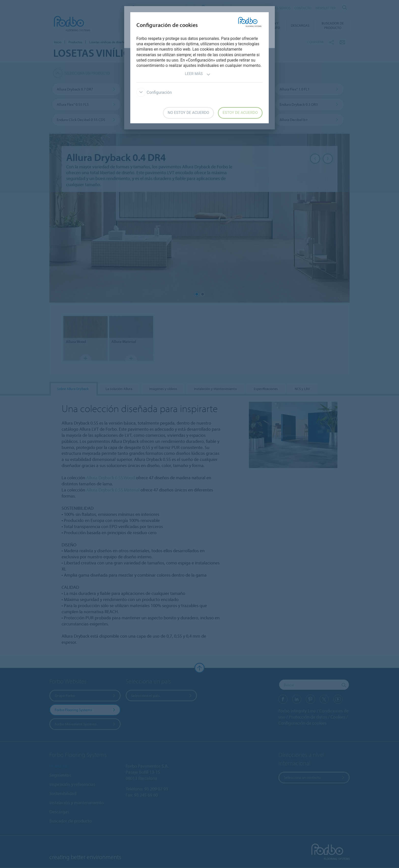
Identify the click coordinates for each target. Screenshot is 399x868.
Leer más (197, 74)
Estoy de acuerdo (240, 113)
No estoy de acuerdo (188, 113)
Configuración (154, 92)
